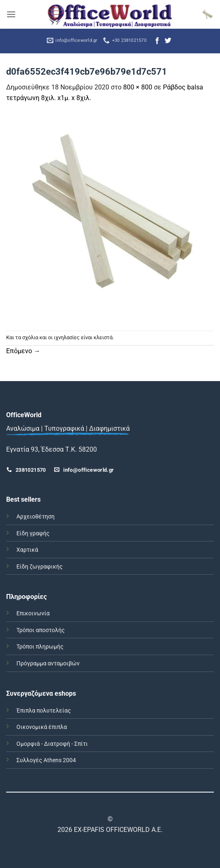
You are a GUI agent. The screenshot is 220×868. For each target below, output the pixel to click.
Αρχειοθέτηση (36, 517)
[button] (11, 14)
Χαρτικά (27, 550)
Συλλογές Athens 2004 (46, 760)
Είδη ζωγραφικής (40, 567)
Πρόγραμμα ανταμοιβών (48, 664)
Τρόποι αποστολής (41, 630)
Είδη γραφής (33, 533)
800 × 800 (138, 87)
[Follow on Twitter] (168, 41)
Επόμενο (23, 351)
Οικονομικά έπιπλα (42, 727)
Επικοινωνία (33, 613)
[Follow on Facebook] (157, 41)
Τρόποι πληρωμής (40, 647)
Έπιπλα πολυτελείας (44, 711)
